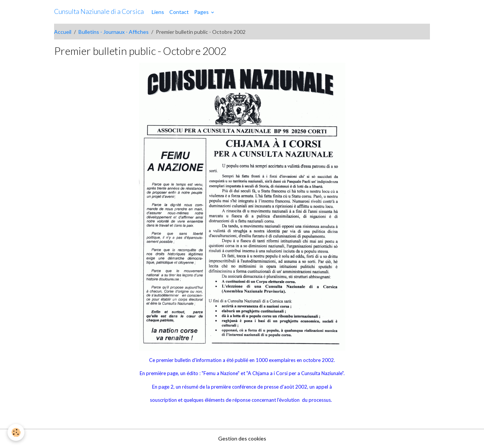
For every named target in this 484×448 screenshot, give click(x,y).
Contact (179, 12)
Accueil (63, 32)
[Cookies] (16, 432)
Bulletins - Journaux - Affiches (114, 32)
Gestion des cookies (242, 438)
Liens (158, 12)
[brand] (99, 12)
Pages (202, 12)
